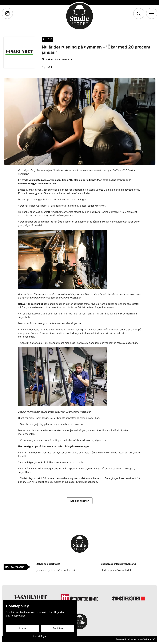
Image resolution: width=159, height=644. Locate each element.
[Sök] (139, 14)
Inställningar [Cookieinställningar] (40, 636)
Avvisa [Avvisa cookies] (22, 628)
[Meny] (152, 13)
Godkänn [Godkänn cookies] (58, 628)
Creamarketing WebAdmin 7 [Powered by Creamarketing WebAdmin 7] (142, 639)
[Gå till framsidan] (80, 16)
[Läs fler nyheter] (80, 501)
